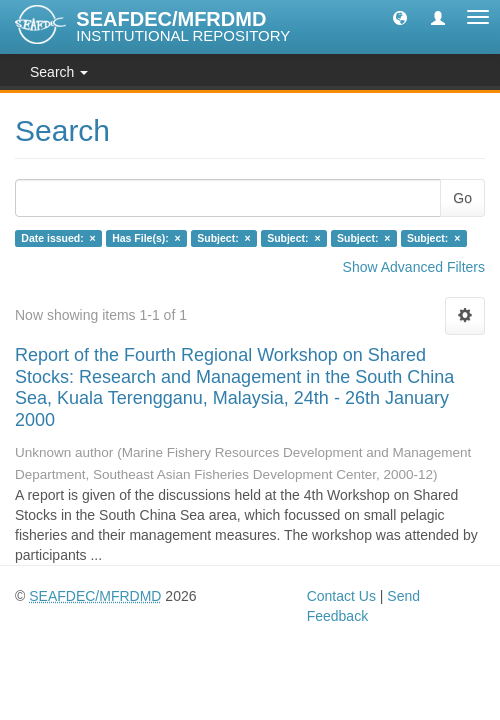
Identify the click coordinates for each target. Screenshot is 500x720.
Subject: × (223, 238)
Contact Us (341, 596)
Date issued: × (58, 238)
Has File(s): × (146, 238)
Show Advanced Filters (414, 267)
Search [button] (59, 72)
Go (462, 198)
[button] (400, 17)
